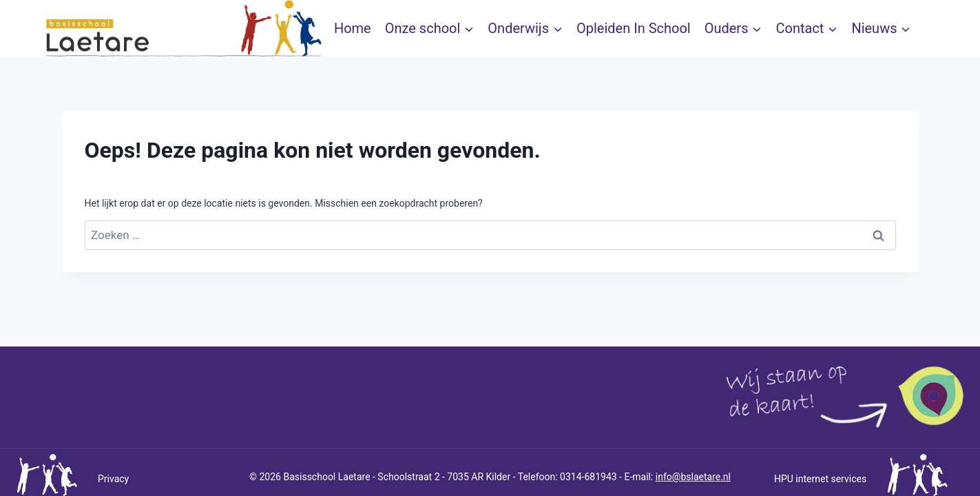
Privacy (113, 479)
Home (353, 28)
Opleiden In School (634, 28)
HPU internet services (820, 479)
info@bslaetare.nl (693, 477)
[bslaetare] (184, 28)
